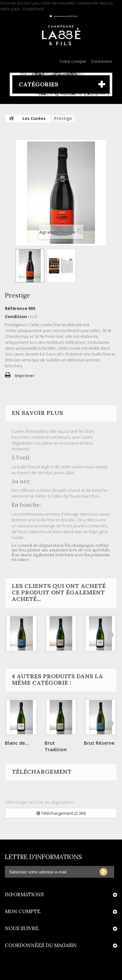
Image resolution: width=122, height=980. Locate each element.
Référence (16, 308)
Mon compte (23, 911)
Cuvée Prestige (25, 793)
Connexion (102, 61)
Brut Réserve (17, 659)
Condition (16, 316)
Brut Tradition (58, 659)
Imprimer (25, 375)
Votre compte (73, 61)
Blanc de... (17, 743)
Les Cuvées (34, 118)
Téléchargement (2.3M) (61, 813)
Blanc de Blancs (99, 659)
